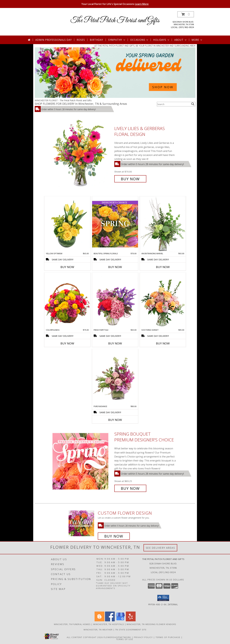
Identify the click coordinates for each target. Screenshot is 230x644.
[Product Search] (173, 104)
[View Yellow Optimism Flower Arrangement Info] (67, 224)
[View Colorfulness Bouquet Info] (67, 301)
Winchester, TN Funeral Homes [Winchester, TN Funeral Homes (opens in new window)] (72, 624)
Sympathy (117, 40)
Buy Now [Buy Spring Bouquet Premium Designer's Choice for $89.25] (130, 488)
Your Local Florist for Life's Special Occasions (115, 4)
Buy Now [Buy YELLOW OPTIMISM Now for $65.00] (67, 267)
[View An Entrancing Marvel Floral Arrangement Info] (163, 224)
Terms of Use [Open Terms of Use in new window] (125, 639)
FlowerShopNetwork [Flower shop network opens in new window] (117, 637)
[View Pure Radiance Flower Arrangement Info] (115, 377)
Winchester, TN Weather (98, 630)
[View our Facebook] (110, 620)
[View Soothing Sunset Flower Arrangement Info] (163, 301)
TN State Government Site (131, 630)
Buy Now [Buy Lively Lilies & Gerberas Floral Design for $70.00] (130, 179)
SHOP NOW (163, 87)
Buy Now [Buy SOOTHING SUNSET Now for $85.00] (163, 343)
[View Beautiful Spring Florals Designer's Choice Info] (115, 224)
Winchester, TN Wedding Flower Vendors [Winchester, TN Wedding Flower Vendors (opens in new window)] (151, 624)
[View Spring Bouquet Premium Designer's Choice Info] (83, 461)
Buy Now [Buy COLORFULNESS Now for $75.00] (67, 343)
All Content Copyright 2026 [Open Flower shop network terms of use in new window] (85, 637)
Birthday (96, 40)
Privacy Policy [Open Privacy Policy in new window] (143, 637)
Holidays (161, 40)
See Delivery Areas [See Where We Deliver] (160, 548)
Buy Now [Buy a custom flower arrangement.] (114, 536)
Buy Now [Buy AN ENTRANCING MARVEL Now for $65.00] (163, 267)
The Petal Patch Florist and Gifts (115, 20)
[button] (186, 14)
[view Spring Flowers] (115, 97)
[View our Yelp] (131, 620)
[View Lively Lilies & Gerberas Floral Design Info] (83, 154)
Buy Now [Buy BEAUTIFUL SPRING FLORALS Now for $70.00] (115, 267)
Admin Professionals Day (53, 40)
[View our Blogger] (99, 620)
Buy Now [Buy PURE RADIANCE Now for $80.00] (115, 420)
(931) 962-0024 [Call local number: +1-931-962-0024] (186, 27)
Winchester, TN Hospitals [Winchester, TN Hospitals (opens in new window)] (109, 624)
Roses (81, 40)
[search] (193, 104)
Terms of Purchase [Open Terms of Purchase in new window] (168, 637)
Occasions (139, 40)
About (181, 40)
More (197, 40)
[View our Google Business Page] (120, 620)
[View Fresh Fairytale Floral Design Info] (115, 301)
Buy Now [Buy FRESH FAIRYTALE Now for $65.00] (115, 343)
